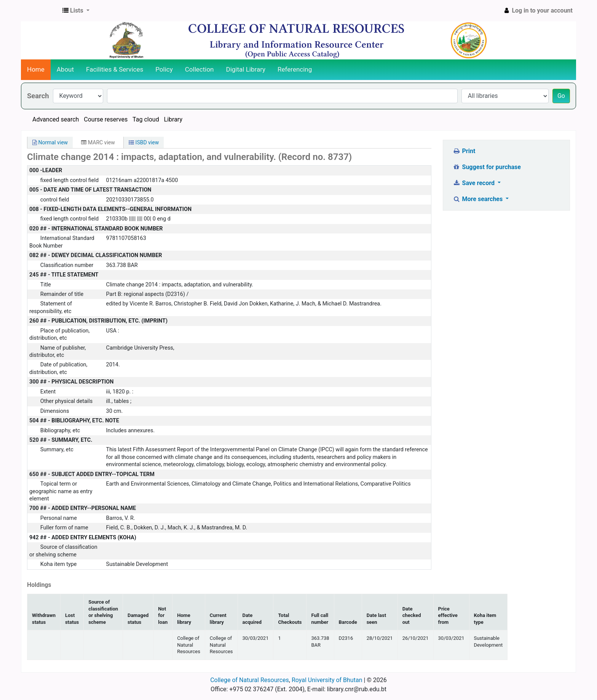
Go (561, 96)
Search (38, 96)
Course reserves (106, 119)
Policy (164, 69)
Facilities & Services (115, 69)
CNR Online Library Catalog (40, 11)
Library (173, 119)
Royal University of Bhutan (327, 680)
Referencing (295, 69)
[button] (76, 11)
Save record (474, 183)
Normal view (50, 142)
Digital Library (246, 69)
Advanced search (56, 119)
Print (464, 151)
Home (36, 69)
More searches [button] (478, 199)
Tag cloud (146, 119)
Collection (200, 69)
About (65, 69)
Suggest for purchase (487, 167)
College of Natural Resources (250, 680)
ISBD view (144, 142)
